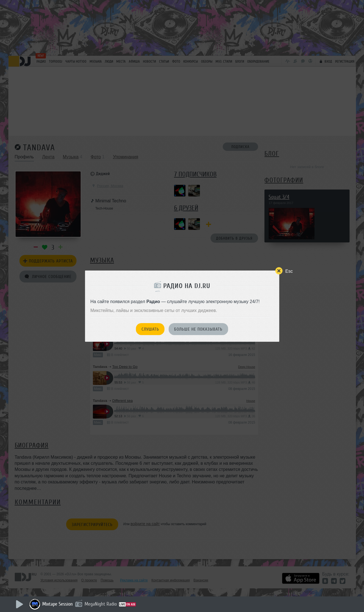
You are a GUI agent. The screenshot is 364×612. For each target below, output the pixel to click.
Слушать (150, 329)
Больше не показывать (198, 329)
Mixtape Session (58, 604)
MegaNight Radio (101, 604)
